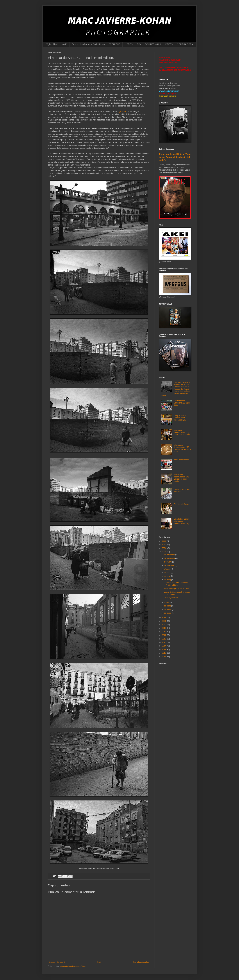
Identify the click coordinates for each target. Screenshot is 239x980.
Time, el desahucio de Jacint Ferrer (88, 44)
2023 (164, 552)
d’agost (167, 569)
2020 (164, 625)
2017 (164, 635)
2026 (164, 541)
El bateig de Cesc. (181, 504)
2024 (164, 548)
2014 (164, 646)
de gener (168, 613)
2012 (164, 653)
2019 (164, 628)
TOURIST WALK (153, 44)
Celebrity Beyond (171, 598)
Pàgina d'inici (52, 44)
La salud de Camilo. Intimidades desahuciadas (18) (182, 521)
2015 (164, 642)
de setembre (169, 565)
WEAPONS (115, 44)
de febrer (168, 610)
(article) (122, 111)
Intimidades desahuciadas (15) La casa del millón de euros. (183, 448)
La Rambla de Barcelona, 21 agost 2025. (182, 403)
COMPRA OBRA (185, 44)
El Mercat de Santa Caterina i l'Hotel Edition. (176, 584)
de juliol (168, 573)
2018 (164, 632)
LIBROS (129, 44)
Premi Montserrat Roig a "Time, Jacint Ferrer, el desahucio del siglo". (175, 157)
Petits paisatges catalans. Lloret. (177, 589)
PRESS (169, 44)
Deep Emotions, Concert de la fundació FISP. (180, 418)
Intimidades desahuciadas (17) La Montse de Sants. (182, 432)
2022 (164, 617)
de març (168, 606)
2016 (164, 639)
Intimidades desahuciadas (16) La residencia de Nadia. (181, 478)
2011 (164, 657)
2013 (164, 650)
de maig (168, 580)
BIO (139, 44)
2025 (164, 545)
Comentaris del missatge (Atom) (73, 966)
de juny (167, 576)
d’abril (167, 602)
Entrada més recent (57, 962)
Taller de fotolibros (181, 460)
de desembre (170, 555)
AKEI (65, 44)
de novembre (170, 558)
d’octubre (168, 562)
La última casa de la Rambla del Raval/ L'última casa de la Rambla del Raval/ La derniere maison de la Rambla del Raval (176, 389)
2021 (164, 621)
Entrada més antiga (141, 962)
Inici (99, 962)
